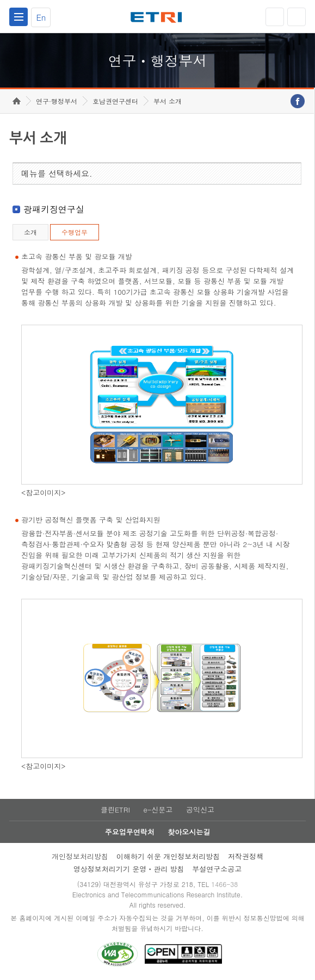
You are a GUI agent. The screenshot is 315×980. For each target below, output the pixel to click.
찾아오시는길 (189, 832)
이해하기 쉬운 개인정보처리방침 (168, 856)
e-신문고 (158, 810)
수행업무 (75, 232)
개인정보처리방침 (80, 856)
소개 (30, 232)
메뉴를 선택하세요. (57, 173)
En (41, 17)
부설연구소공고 (217, 869)
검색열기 (297, 17)
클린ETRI (115, 810)
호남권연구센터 (115, 101)
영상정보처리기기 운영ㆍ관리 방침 (129, 869)
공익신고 (200, 810)
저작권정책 (246, 856)
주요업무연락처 (130, 832)
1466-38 (224, 884)
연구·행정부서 (57, 101)
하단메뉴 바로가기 (0, 0)
